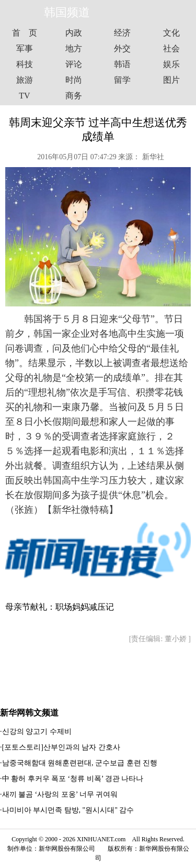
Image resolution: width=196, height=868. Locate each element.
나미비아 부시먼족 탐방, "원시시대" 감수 (68, 810)
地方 (74, 48)
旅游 (25, 80)
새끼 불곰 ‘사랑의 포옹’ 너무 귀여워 (60, 794)
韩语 (122, 64)
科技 (25, 64)
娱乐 (171, 64)
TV (24, 96)
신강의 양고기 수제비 (37, 732)
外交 (122, 48)
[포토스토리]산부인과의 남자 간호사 (61, 747)
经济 (122, 33)
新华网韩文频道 (29, 713)
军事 (25, 48)
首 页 (25, 33)
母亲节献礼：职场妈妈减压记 (60, 607)
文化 (171, 33)
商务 (74, 96)
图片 (171, 80)
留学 (122, 80)
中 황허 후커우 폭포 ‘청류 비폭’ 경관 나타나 (73, 779)
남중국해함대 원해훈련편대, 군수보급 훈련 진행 (80, 763)
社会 (171, 48)
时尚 (74, 80)
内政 (74, 33)
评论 (74, 64)
